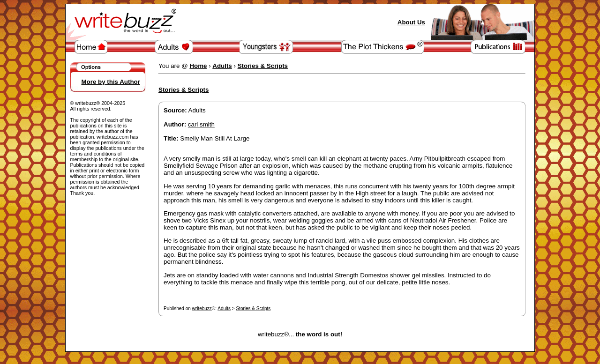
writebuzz (202, 308)
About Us (411, 22)
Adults (224, 308)
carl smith (201, 124)
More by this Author (111, 82)
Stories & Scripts (253, 308)
